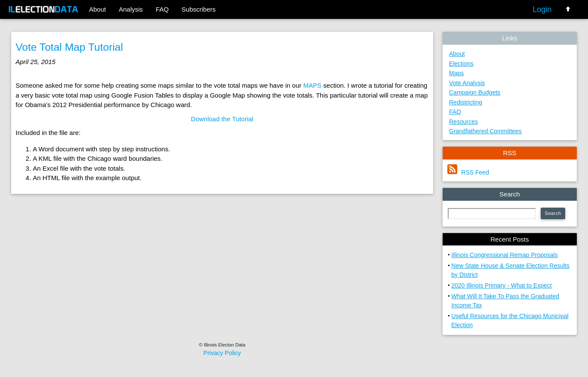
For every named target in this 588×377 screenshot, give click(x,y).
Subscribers (199, 9)
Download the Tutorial (222, 119)
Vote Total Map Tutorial (69, 47)
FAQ (162, 9)
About (97, 9)
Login (542, 9)
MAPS (312, 85)
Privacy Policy (222, 353)
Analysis (131, 9)
